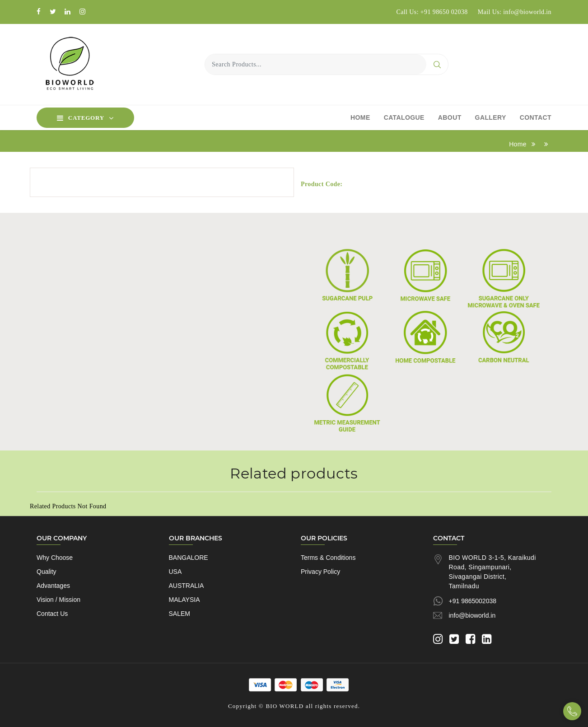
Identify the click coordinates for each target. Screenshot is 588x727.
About (450, 117)
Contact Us (52, 614)
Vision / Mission (58, 600)
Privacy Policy (320, 572)
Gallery (491, 117)
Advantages (53, 586)
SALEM (180, 614)
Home (360, 117)
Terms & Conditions (328, 558)
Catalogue (404, 117)
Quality (47, 572)
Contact (536, 117)
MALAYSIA (184, 600)
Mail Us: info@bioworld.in (515, 12)
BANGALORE (189, 558)
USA (175, 572)
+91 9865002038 (473, 601)
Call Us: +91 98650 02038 (432, 12)
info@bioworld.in (472, 615)
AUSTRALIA (187, 586)
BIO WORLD (285, 706)
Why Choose (55, 558)
